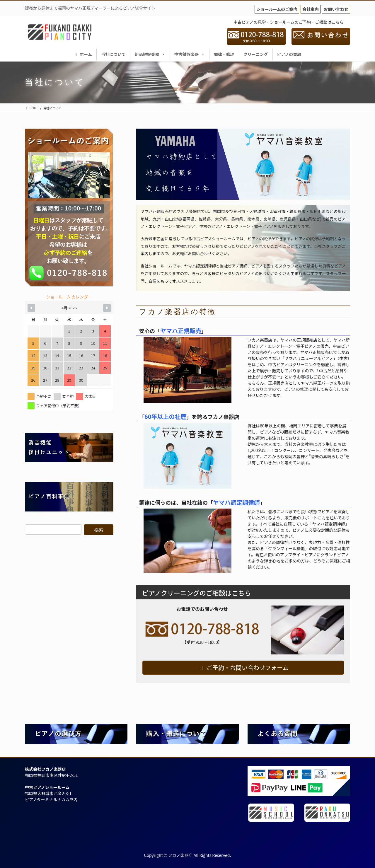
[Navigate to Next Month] (107, 308)
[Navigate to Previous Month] (31, 308)
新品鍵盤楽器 (150, 54)
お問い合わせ (336, 9)
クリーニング (256, 54)
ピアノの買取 (289, 54)
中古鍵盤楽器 (190, 54)
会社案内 (311, 9)
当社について (113, 54)
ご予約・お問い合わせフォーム (243, 667)
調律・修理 (224, 54)
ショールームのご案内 (277, 9)
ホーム (83, 54)
